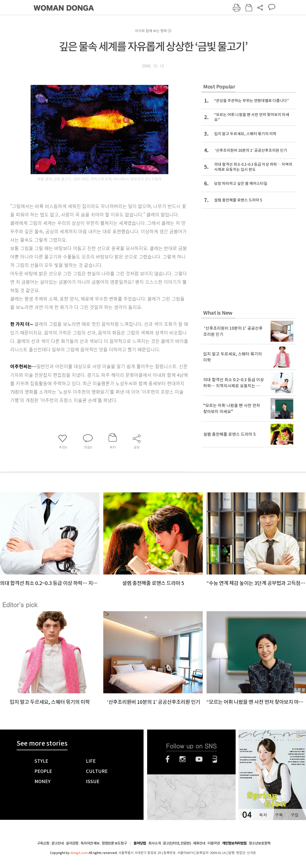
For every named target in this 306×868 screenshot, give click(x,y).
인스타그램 (182, 759)
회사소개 (155, 843)
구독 (279, 815)
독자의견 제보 (90, 843)
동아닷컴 (140, 843)
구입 (295, 815)
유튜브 (199, 759)
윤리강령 (72, 843)
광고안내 (58, 843)
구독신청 (43, 843)
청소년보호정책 (260, 843)
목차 (263, 815)
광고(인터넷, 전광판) (177, 843)
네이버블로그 (215, 759)
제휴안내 (199, 843)
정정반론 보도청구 (114, 843)
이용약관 (214, 843)
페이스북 (168, 759)
